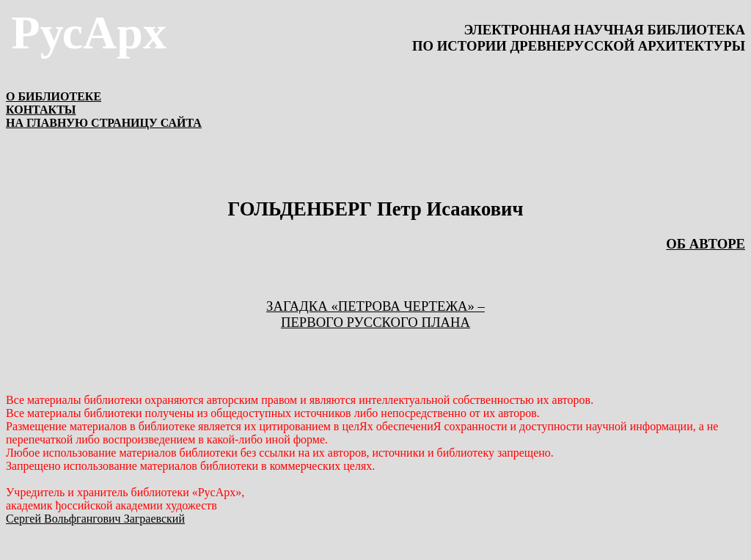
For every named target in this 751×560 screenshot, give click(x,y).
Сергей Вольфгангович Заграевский (95, 519)
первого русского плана (375, 322)
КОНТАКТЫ (41, 110)
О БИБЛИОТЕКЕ (54, 96)
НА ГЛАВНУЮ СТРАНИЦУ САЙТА (104, 123)
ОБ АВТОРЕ (706, 244)
